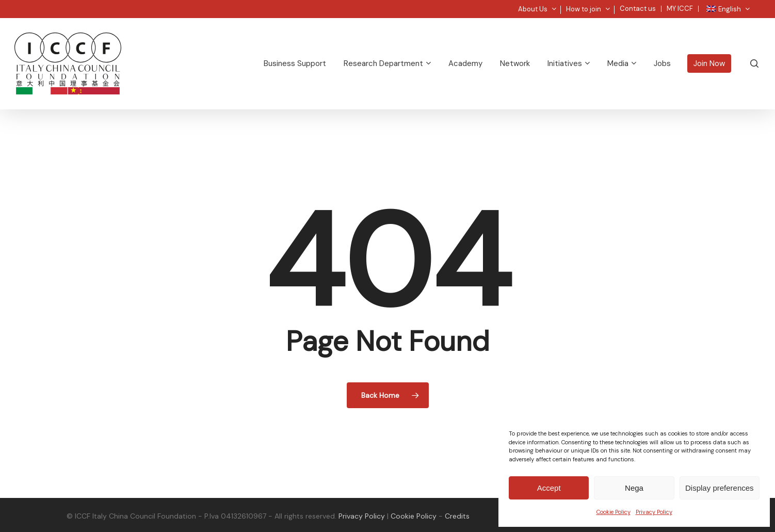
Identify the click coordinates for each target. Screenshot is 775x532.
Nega (634, 488)
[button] (755, 5)
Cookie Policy (613, 512)
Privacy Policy (654, 512)
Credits (457, 516)
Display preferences (720, 488)
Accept (549, 488)
